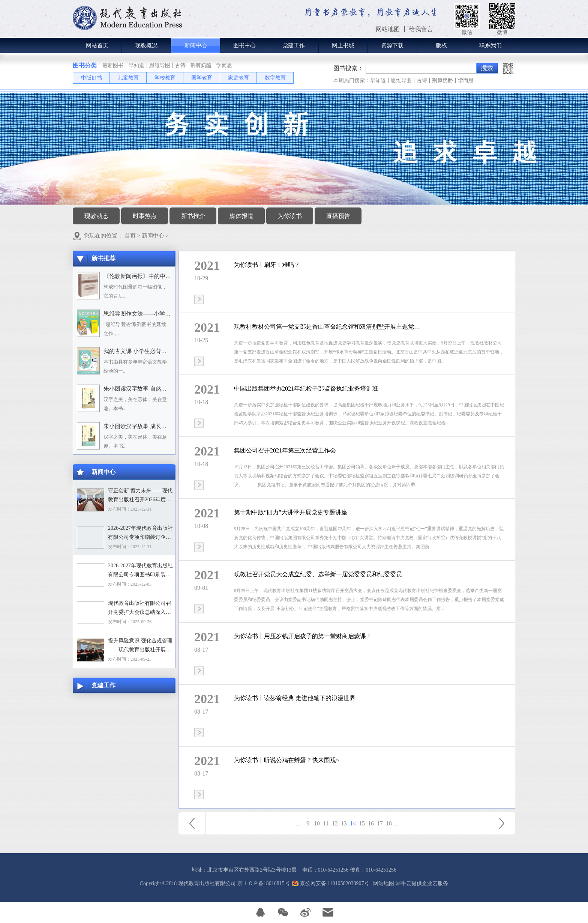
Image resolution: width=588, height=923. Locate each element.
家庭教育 (238, 78)
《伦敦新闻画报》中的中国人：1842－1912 (157, 276)
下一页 (502, 823)
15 (362, 823)
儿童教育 (128, 78)
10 (317, 823)
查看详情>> (199, 299)
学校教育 (165, 78)
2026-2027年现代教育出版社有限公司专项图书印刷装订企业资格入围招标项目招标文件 (140, 571)
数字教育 (275, 78)
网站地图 (382, 883)
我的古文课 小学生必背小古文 (141, 351)
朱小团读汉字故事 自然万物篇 (141, 389)
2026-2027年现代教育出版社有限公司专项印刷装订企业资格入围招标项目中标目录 (140, 534)
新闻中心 (153, 236)
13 (344, 823)
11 (326, 823)
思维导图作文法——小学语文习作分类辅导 (157, 314)
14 (353, 823)
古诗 (180, 65)
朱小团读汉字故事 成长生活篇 (141, 426)
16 (371, 823)
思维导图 (160, 65)
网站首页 (97, 45)
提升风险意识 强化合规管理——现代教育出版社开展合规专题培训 (140, 646)
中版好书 (91, 78)
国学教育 (202, 78)
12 (335, 823)
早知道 (136, 65)
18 (389, 823)
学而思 (224, 65)
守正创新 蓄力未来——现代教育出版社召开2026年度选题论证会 (140, 496)
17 (380, 823)
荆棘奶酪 (201, 65)
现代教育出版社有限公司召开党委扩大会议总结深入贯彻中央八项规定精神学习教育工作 (139, 609)
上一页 (192, 823)
